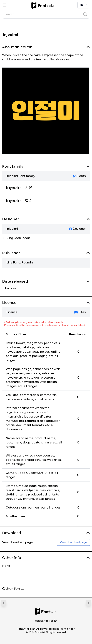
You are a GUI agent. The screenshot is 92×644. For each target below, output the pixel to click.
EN (84, 5)
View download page (73, 542)
